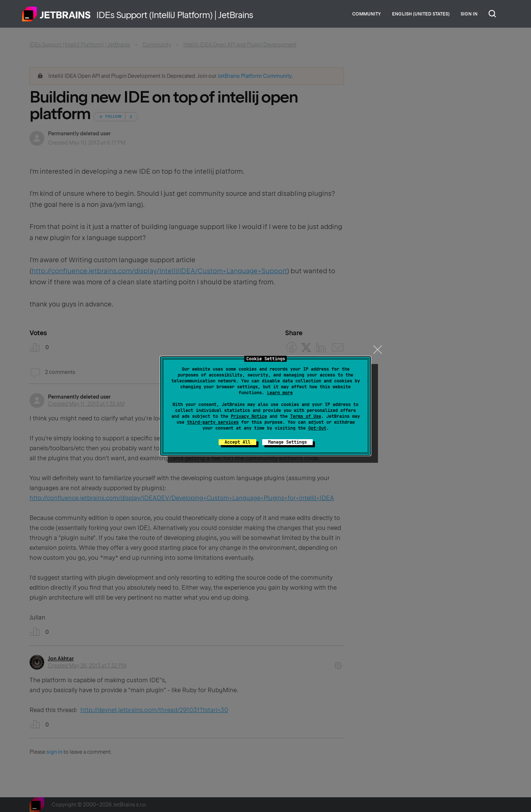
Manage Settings (287, 442)
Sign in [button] (469, 14)
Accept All (237, 442)
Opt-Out (317, 428)
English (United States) (421, 14)
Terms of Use (306, 416)
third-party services (213, 422)
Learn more (280, 393)
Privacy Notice (249, 416)
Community (367, 14)
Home (56, 14)
